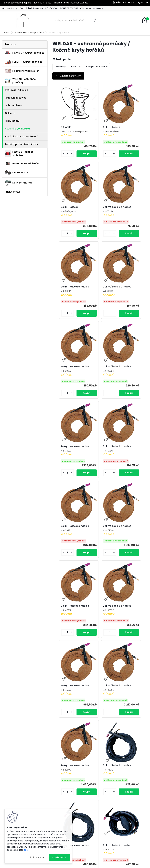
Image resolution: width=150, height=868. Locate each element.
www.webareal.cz (87, 865)
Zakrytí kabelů (96, 128)
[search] (96, 22)
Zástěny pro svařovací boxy (22, 144)
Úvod (7, 33)
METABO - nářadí (19, 183)
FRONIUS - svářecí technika (25, 53)
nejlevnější (61, 67)
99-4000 (61, 127)
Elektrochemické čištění (22, 71)
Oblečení (10, 113)
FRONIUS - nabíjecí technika (19, 154)
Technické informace (31, 8)
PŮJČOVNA (52, 8)
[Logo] (23, 21)
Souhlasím (59, 858)
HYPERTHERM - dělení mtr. (23, 164)
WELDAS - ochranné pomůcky (29, 33)
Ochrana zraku (17, 173)
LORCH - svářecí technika (24, 62)
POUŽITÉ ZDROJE (69, 8)
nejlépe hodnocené (97, 67)
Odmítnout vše (36, 858)
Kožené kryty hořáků (17, 129)
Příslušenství (13, 121)
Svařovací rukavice (16, 90)
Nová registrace (139, 2)
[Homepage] (3, 9)
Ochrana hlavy (14, 105)
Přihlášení (121, 2)
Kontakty (12, 8)
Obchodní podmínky (92, 8)
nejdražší (76, 67)
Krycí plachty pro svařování (22, 136)
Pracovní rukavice (16, 98)
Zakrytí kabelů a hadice (65, 212)
